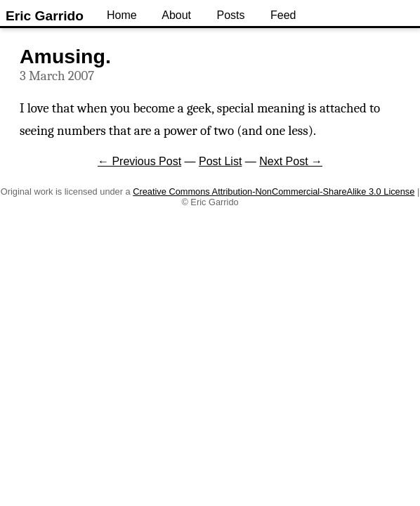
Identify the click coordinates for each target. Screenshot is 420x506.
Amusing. (65, 56)
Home (122, 15)
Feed (283, 15)
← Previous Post (139, 161)
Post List (220, 161)
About (176, 15)
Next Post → (291, 161)
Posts (231, 15)
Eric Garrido (45, 16)
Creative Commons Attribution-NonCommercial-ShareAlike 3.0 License (274, 192)
